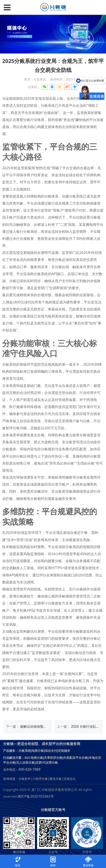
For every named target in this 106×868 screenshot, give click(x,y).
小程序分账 (40, 779)
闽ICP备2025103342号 (36, 796)
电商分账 (38, 751)
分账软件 (25, 779)
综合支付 (51, 751)
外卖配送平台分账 (75, 758)
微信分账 (56, 779)
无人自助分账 (25, 763)
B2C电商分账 (34, 758)
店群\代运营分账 (47, 763)
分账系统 (25, 751)
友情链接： (11, 779)
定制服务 (64, 751)
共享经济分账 (53, 758)
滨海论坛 (70, 779)
